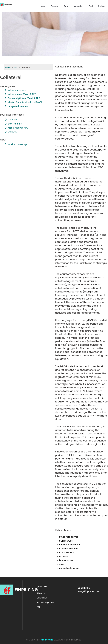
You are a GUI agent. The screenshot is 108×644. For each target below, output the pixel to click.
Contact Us (42, 598)
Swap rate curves (69, 537)
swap (62, 564)
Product (55, 6)
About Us (41, 593)
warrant (64, 556)
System (102, 6)
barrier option (67, 560)
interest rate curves (70, 545)
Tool (91, 6)
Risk (16, 67)
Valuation (79, 6)
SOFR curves (66, 541)
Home (43, 6)
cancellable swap (69, 568)
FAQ (39, 607)
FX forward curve (68, 549)
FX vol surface (67, 552)
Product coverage (17, 144)
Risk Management (45, 602)
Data (66, 6)
